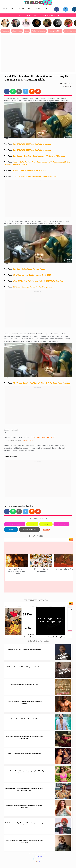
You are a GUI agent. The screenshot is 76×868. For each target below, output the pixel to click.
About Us (8, 8)
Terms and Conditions (39, 859)
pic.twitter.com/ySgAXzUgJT (44, 437)
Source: (6, 139)
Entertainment (33, 15)
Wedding (5, 31)
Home (39, 862)
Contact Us (43, 8)
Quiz (20, 15)
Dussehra (11, 530)
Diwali (32, 524)
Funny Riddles (55, 31)
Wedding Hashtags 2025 (15, 524)
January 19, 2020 (28, 441)
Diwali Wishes (61, 524)
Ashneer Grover (39, 31)
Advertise (25, 8)
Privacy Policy (39, 856)
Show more (46, 530)
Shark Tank (17, 31)
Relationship (49, 15)
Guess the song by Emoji (29, 530)
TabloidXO (68, 86)
